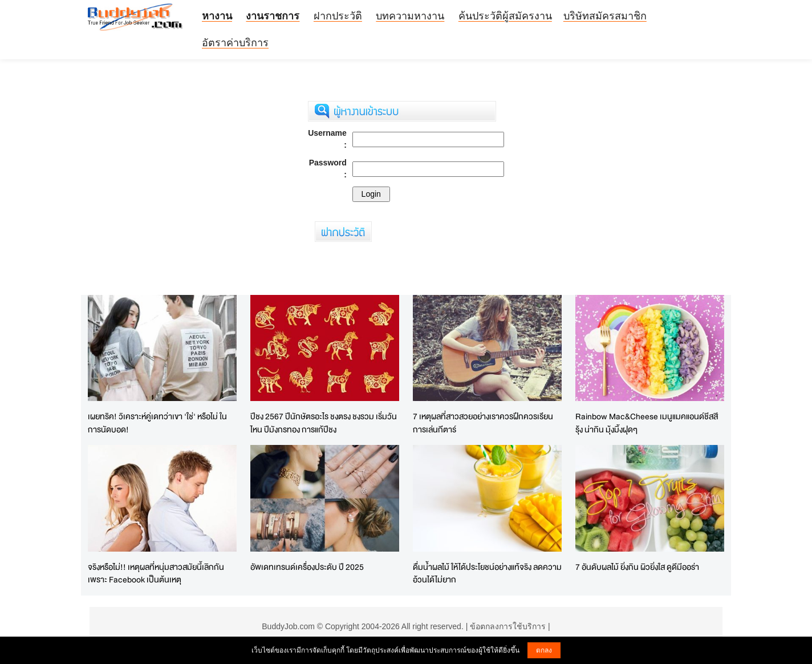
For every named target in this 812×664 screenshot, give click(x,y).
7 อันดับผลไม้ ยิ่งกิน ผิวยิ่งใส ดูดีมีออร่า (637, 567)
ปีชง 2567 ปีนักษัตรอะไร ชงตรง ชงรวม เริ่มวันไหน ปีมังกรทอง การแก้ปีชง (324, 423)
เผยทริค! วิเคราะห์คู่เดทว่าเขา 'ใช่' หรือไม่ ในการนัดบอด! (157, 423)
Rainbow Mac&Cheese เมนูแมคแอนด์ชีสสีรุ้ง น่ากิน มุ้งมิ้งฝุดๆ (647, 423)
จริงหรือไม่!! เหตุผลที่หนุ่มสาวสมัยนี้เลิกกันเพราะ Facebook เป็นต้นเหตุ (156, 573)
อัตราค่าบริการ (235, 43)
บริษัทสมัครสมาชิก (605, 16)
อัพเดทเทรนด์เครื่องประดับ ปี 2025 (307, 567)
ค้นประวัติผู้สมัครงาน (505, 16)
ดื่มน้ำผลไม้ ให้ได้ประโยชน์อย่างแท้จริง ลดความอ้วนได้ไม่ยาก (487, 573)
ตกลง (544, 650)
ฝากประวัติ (338, 16)
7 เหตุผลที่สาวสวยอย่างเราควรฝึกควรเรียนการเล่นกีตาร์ (483, 423)
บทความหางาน (410, 16)
